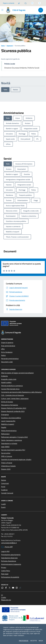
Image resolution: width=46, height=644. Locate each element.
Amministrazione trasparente (11, 564)
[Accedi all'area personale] (39, 3)
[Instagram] (17, 588)
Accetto (34, 641)
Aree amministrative (8, 346)
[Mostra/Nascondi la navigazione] (2, 10)
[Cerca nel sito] (41, 10)
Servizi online (6, 453)
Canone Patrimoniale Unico (10, 389)
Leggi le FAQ (5, 551)
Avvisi (3, 487)
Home (3, 46)
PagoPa (4, 427)
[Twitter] (10, 588)
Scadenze (4, 490)
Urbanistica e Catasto (8, 466)
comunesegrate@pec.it (9, 543)
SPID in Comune (7, 456)
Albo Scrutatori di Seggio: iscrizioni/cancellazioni (17, 373)
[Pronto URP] (25, 3)
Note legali (5, 574)
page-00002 (5, 447)
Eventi (3, 507)
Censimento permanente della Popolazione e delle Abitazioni (21, 392)
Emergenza (5, 415)
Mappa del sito (6, 600)
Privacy (4, 567)
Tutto (5, 90)
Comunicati (5, 483)
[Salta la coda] (19, 3)
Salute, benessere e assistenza (11, 440)
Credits (4, 597)
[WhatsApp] (2, 588)
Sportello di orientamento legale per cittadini (16, 459)
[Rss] (20, 588)
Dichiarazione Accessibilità (10, 577)
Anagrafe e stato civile (9, 379)
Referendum (5, 434)
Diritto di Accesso (7, 402)
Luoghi (3, 504)
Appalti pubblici (6, 382)
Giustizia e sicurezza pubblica (11, 418)
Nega (41, 641)
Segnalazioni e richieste (9, 443)
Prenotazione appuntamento (11, 555)
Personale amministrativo (10, 359)
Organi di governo (7, 343)
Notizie (15, 90)
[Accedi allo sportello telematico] (32, 3)
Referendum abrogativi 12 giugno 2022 (14, 437)
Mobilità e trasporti (8, 424)
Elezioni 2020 (6, 469)
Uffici (3, 349)
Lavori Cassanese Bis (8, 421)
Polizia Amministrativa (9, 431)
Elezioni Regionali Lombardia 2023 (13, 411)
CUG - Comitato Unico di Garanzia (12, 395)
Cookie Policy (6, 571)
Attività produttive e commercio (12, 386)
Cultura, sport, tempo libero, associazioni (15, 398)
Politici (3, 355)
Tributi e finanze (7, 463)
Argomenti (10, 46)
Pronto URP (7, 547)
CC (2, 595)
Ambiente (4, 376)
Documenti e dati (7, 362)
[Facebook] (6, 588)
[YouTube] (13, 588)
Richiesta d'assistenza (9, 561)
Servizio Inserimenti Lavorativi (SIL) (13, 450)
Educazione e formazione (10, 405)
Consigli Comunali (7, 493)
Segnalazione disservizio (9, 558)
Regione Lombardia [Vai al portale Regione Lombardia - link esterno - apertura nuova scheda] (9, 3)
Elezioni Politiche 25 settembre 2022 (14, 408)
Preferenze (24, 641)
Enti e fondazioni (7, 352)
